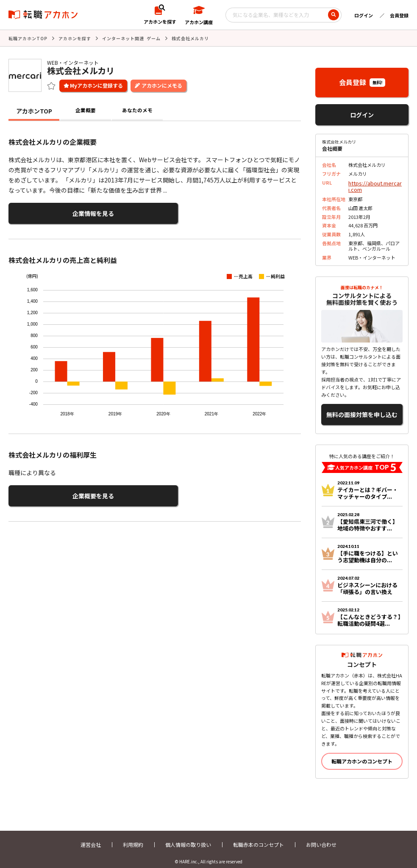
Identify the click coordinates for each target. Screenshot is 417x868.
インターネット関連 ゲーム (131, 38)
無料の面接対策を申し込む (362, 409)
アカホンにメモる (162, 84)
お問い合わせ (321, 837)
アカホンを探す (75, 38)
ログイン (364, 15)
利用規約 (133, 837)
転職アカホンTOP (28, 38)
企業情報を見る (50, 211)
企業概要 (86, 110)
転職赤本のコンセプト (259, 837)
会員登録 (399, 15)
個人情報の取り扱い (188, 837)
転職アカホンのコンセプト (362, 754)
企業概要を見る (50, 491)
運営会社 (91, 837)
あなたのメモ (137, 110)
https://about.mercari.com (374, 184)
